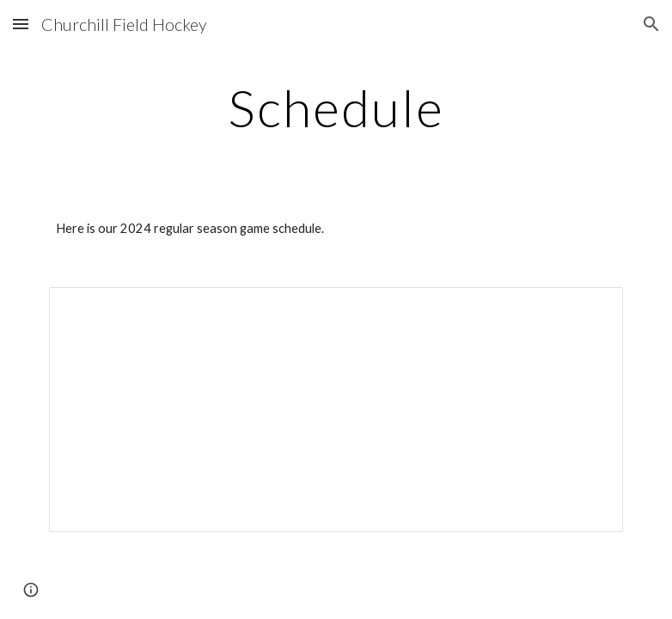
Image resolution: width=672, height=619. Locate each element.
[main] (336, 107)
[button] (21, 24)
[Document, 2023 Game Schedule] (336, 409)
